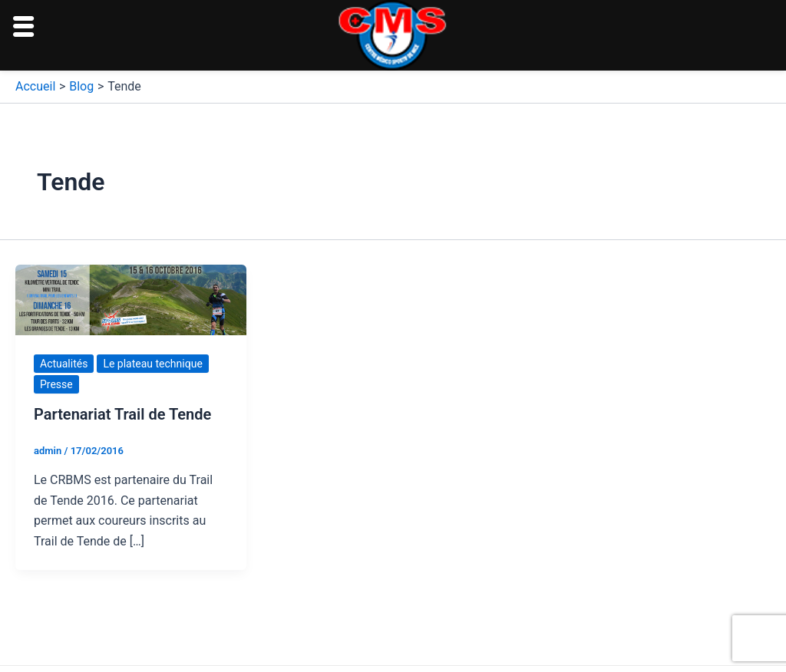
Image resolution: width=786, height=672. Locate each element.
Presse (56, 384)
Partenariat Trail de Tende (122, 414)
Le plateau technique (152, 364)
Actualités (64, 364)
